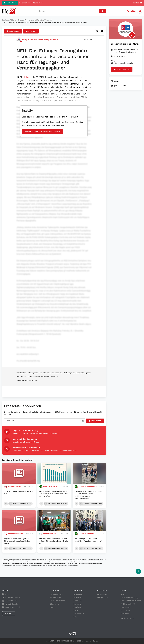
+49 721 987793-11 (12, 601)
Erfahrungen (55, 604)
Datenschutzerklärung (130, 598)
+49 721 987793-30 (12, 598)
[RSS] (128, 618)
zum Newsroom (122, 69)
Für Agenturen (55, 598)
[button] (6, 504)
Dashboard (78, 598)
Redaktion (77, 607)
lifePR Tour (10, 3)
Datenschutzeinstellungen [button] (131, 601)
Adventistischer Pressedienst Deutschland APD (97, 486)
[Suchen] (103, 11)
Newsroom (78, 594)
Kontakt (31, 31)
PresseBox (125, 614)
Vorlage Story (102, 598)
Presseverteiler (103, 594)
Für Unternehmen (56, 594)
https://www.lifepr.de (13, 607)
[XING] (133, 618)
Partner (53, 607)
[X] (130, 618)
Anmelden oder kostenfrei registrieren (42, 131)
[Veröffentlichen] (138, 571)
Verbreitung (78, 601)
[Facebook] (122, 618)
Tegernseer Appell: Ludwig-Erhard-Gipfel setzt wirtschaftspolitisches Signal (17, 541)
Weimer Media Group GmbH (19, 534)
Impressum (125, 610)
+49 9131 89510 (120, 56)
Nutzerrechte (126, 607)
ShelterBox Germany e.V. (53, 534)
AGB (123, 594)
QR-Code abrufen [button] (120, 86)
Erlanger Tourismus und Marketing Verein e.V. (40, 40)
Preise (76, 610)
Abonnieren (13, 31)
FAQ (75, 617)
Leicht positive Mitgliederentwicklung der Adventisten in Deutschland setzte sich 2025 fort (54, 494)
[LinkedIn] (125, 618)
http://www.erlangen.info (123, 63)
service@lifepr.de (73, 565)
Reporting (77, 604)
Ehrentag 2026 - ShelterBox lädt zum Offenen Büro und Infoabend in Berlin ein (54, 541)
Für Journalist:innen (57, 601)
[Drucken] (97, 31)
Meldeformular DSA (128, 604)
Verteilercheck (79, 614)
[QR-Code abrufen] (102, 31)
